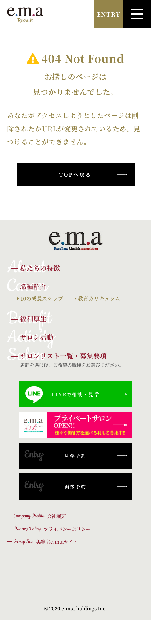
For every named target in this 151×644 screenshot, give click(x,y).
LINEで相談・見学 (61, 394)
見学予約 (55, 456)
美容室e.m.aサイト (46, 542)
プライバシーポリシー (52, 529)
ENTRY (109, 14)
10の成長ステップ (41, 298)
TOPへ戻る (75, 174)
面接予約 (55, 486)
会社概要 (40, 516)
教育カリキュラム (98, 298)
